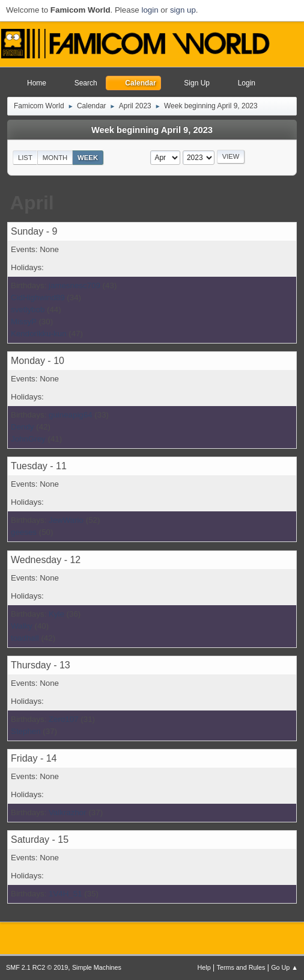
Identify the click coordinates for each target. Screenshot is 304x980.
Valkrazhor (68, 812)
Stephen (26, 731)
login (150, 10)
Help (204, 967)
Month (55, 158)
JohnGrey (28, 439)
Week (88, 158)
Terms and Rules (241, 967)
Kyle (56, 614)
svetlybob (28, 310)
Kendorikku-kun (39, 334)
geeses (24, 532)
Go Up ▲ (284, 967)
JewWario (66, 520)
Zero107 (64, 719)
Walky (22, 626)
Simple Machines (97, 967)
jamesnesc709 (74, 285)
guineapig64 (71, 415)
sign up (183, 10)
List (25, 158)
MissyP (24, 322)
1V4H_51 (65, 894)
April (32, 203)
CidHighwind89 (38, 297)
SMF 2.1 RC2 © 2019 (37, 967)
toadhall (25, 638)
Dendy (23, 427)
